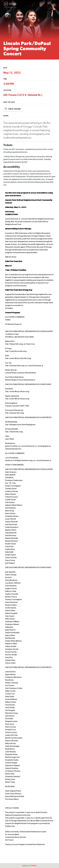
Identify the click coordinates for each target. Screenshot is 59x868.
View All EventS (29, 866)
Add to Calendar (13, 109)
